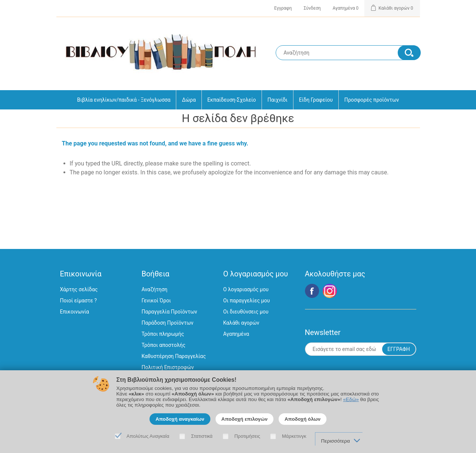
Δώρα (189, 100)
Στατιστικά (202, 436)
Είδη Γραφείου (316, 100)
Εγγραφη (283, 8)
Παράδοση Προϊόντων (168, 323)
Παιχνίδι (278, 100)
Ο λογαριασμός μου (246, 289)
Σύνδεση (312, 8)
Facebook (312, 291)
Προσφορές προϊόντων (372, 100)
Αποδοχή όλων (303, 419)
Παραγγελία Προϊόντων (170, 312)
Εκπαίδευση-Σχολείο (232, 100)
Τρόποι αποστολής (164, 345)
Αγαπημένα (236, 334)
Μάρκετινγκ (294, 436)
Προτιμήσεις (247, 436)
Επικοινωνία (75, 312)
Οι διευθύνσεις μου (246, 312)
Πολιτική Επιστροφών (168, 367)
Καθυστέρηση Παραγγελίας (174, 356)
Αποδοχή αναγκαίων (180, 419)
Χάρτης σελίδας (79, 289)
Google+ (330, 291)
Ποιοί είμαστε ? (78, 301)
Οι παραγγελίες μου (247, 301)
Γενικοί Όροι (156, 301)
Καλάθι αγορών (241, 323)
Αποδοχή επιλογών (245, 419)
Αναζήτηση (155, 289)
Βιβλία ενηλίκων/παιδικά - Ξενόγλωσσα (124, 100)
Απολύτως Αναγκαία (148, 436)
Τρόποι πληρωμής (163, 334)
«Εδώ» (351, 399)
